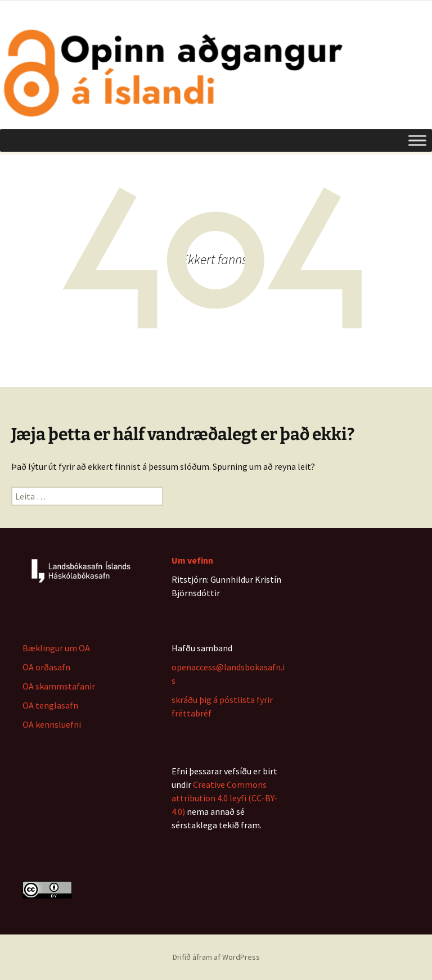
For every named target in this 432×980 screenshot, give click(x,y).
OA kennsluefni (52, 724)
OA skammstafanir (59, 686)
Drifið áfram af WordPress (216, 957)
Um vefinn (192, 560)
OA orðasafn (46, 667)
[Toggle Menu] (417, 140)
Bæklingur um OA (56, 648)
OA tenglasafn (50, 705)
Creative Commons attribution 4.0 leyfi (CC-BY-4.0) (224, 798)
